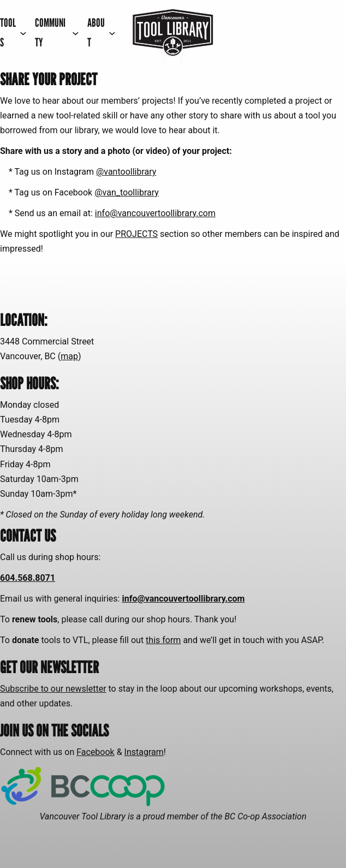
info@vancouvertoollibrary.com (155, 213)
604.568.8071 (28, 578)
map (69, 356)
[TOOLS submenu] (13, 33)
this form (163, 640)
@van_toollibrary (127, 192)
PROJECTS (136, 234)
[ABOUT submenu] (101, 33)
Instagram (144, 752)
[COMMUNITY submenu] (57, 33)
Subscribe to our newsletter (53, 689)
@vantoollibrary (126, 172)
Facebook (95, 752)
